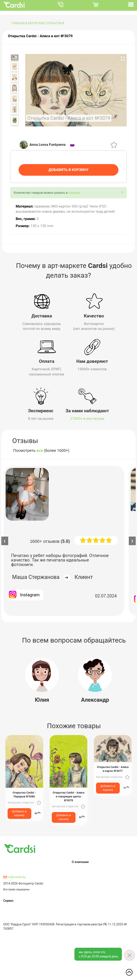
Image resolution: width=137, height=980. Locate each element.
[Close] (122, 192)
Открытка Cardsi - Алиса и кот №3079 (40, 36)
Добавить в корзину (19, 813)
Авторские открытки (45, 23)
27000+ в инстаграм (87, 418)
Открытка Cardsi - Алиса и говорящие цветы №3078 (68, 796)
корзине (74, 192)
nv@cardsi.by (14, 877)
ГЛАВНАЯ (18, 23)
